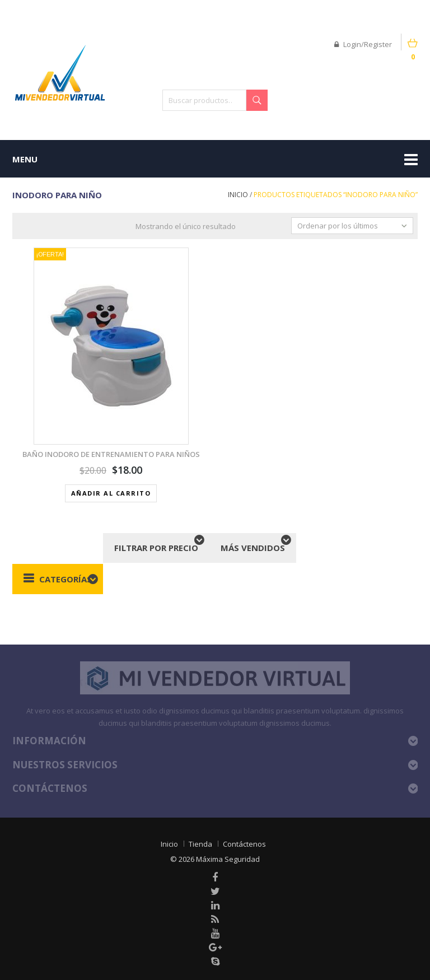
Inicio (238, 195)
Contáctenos (244, 844)
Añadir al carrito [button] (111, 493)
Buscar (257, 100)
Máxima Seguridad (228, 859)
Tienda (200, 844)
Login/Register (363, 44)
